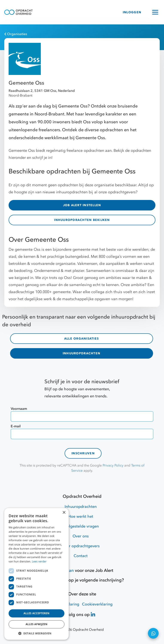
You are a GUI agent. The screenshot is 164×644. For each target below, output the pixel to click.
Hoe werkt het (81, 517)
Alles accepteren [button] (37, 613)
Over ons (81, 536)
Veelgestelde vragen (81, 526)
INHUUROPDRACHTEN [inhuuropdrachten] (81, 353)
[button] (36, 633)
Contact (81, 556)
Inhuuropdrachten (81, 507)
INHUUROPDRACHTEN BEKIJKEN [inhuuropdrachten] (82, 220)
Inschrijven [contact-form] (83, 453)
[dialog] (36, 574)
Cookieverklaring (97, 604)
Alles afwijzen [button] (36, 624)
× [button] (64, 513)
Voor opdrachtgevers (81, 546)
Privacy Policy (113, 465)
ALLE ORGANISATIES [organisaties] (81, 339)
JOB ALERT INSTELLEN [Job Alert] (82, 205)
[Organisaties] (80, 34)
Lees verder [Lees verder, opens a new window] (39, 561)
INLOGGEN (132, 12)
